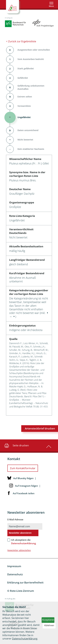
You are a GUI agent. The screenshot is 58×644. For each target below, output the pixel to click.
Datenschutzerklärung (25, 639)
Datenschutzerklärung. (24, 543)
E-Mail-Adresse (15, 519)
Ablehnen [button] (49, 625)
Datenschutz (15, 574)
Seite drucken (16, 445)
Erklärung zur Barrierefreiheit (25, 582)
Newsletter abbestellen (19, 550)
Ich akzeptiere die (24, 542)
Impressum (14, 566)
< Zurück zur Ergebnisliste (21, 41)
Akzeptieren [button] (48, 620)
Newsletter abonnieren (20, 533)
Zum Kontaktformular (23, 468)
